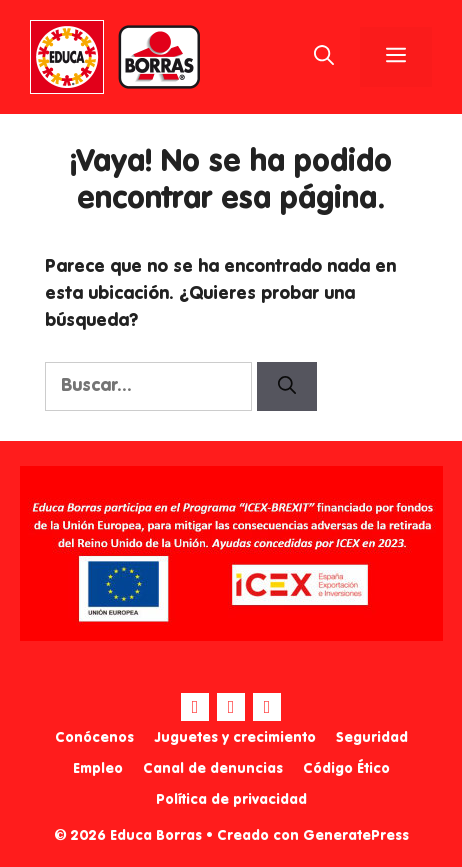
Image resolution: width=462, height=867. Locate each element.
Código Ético (346, 769)
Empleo (98, 769)
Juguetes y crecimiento (235, 738)
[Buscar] (287, 386)
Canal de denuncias (213, 769)
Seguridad (372, 738)
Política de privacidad (231, 800)
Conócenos (94, 738)
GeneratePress (356, 836)
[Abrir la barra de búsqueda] (324, 57)
